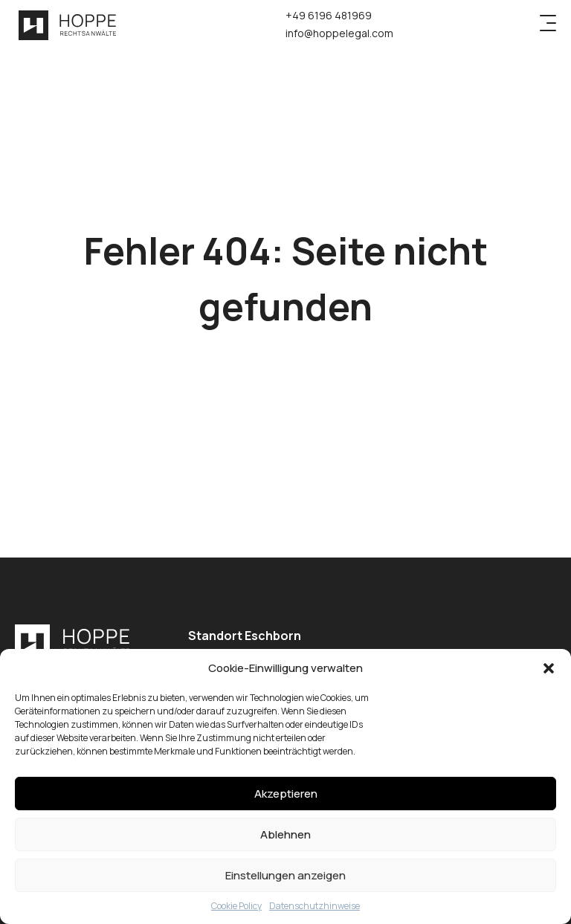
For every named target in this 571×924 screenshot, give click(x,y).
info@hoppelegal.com (339, 33)
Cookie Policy (236, 906)
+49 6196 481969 (329, 15)
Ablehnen (285, 834)
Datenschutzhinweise (314, 906)
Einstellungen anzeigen (285, 875)
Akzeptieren (286, 794)
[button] (549, 668)
